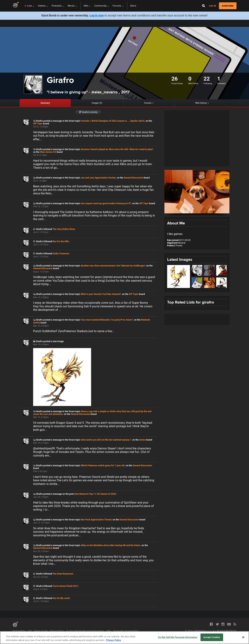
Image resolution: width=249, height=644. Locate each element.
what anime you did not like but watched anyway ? (106, 440)
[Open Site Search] (204, 6)
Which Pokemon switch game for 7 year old (103, 465)
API (30, 631)
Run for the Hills (61, 241)
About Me (176, 223)
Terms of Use (41, 631)
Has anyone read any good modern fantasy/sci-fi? (106, 203)
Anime (143, 440)
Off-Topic (38, 124)
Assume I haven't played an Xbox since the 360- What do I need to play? (117, 149)
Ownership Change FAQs (126, 631)
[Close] (243, 637)
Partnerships (19, 631)
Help (108, 631)
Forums (148, 103)
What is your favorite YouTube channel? (101, 294)
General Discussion (134, 178)
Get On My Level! (61, 598)
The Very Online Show (64, 229)
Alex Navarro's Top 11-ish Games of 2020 (95, 494)
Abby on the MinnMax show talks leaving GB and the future (111, 545)
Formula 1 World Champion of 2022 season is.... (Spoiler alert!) (113, 121)
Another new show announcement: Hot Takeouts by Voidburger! (113, 266)
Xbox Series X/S (48, 152)
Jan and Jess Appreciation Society (98, 178)
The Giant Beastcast (63, 574)
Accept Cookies (212, 637)
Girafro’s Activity (88, 112)
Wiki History (201, 103)
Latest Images (180, 259)
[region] (124, 638)
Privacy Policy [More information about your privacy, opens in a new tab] (113, 640)
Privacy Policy (57, 631)
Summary (45, 103)
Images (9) (97, 103)
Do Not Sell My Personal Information (85, 631)
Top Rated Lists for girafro (191, 302)
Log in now (97, 15)
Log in (213, 6)
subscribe (228, 6)
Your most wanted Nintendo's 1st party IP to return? (107, 320)
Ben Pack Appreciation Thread (96, 520)
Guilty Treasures (61, 253)
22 (207, 79)
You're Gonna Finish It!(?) (66, 586)
